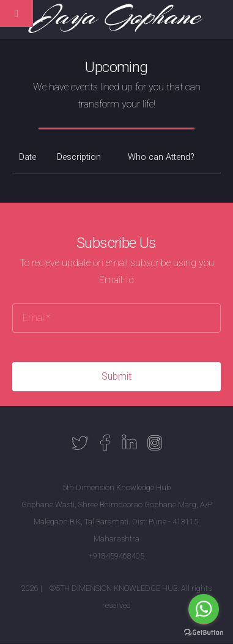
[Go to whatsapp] (204, 609)
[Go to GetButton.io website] (204, 632)
